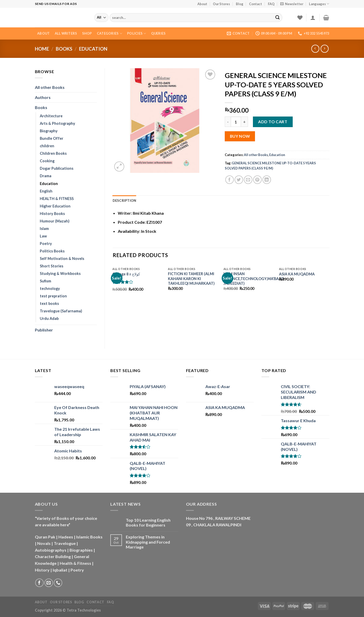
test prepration (53, 296)
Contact (255, 4)
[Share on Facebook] (230, 180)
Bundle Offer (52, 138)
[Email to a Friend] (248, 180)
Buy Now (240, 136)
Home (42, 49)
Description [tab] (125, 200)
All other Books (50, 87)
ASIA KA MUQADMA (297, 274)
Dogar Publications (57, 168)
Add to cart (273, 122)
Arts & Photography (57, 123)
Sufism (45, 281)
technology (50, 288)
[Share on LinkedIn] (267, 180)
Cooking (47, 161)
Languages (319, 4)
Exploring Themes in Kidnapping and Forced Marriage (148, 542)
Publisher (44, 330)
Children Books (53, 153)
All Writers (66, 33)
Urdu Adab (49, 318)
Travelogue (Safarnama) (61, 311)
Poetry (46, 244)
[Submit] (277, 18)
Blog (240, 4)
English (46, 191)
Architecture (51, 116)
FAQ (271, 4)
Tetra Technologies (84, 610)
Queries (158, 33)
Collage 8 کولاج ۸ (126, 274)
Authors (43, 97)
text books (49, 303)
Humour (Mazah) (55, 221)
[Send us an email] (49, 583)
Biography (49, 131)
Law (43, 236)
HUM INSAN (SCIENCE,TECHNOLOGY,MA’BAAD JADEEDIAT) (254, 279)
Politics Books (52, 251)
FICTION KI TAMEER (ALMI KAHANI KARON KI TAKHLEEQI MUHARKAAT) (191, 279)
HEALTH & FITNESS (57, 199)
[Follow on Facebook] (39, 583)
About (202, 4)
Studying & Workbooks (60, 273)
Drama (46, 176)
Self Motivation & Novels (62, 259)
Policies (137, 33)
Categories (110, 33)
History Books (52, 214)
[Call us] (58, 583)
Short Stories (52, 266)
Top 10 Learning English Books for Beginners (148, 522)
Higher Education (55, 206)
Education (93, 49)
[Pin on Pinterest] (257, 180)
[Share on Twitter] (239, 180)
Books (64, 49)
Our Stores (221, 4)
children (47, 146)
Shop (87, 33)
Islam (44, 229)
